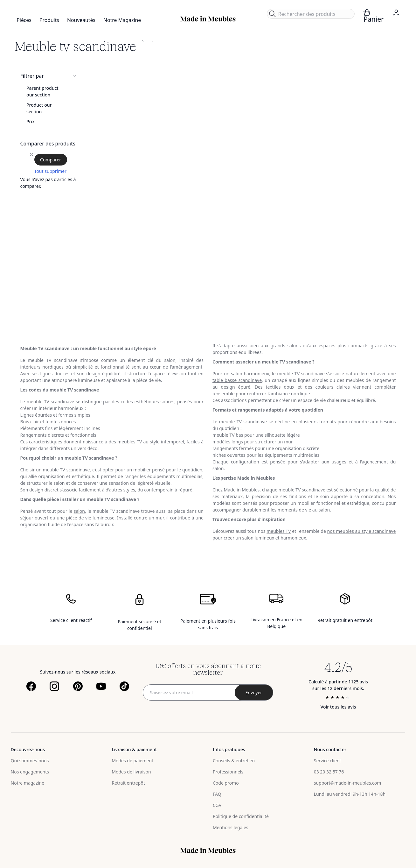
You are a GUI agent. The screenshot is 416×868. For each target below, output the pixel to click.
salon (79, 511)
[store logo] (208, 19)
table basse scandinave (237, 380)
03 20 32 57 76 (329, 772)
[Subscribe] (254, 692)
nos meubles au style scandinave (362, 531)
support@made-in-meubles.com (348, 783)
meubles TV (279, 531)
